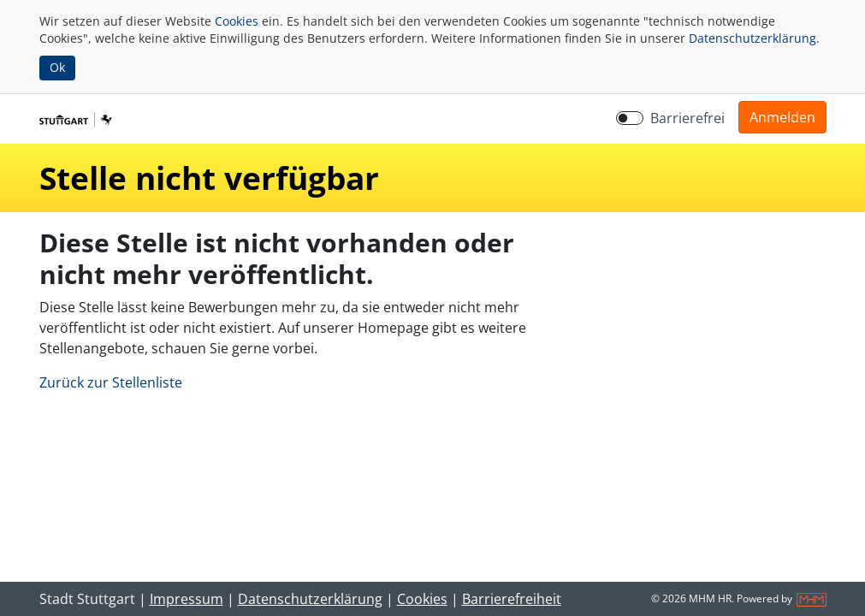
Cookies (237, 21)
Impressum (187, 599)
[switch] (630, 118)
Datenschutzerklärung (752, 38)
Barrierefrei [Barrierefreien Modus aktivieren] (687, 118)
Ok (57, 67)
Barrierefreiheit (512, 599)
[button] (782, 117)
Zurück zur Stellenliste (111, 382)
